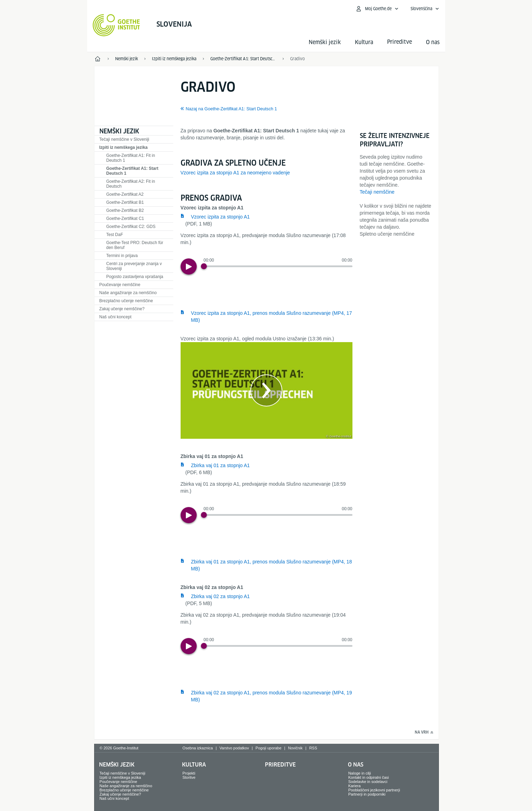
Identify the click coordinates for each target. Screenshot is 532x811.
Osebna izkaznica (198, 748)
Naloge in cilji (360, 773)
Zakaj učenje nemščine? (122, 309)
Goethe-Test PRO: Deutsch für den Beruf (135, 245)
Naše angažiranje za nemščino (128, 293)
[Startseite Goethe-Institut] (116, 25)
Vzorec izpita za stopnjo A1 (220, 217)
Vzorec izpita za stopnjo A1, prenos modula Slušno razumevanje (272, 317)
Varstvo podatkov (234, 748)
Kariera (354, 786)
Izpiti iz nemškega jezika (124, 147)
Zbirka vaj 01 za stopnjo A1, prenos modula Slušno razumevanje (272, 565)
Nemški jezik (325, 42)
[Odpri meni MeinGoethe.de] (377, 9)
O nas (433, 42)
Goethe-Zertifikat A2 (125, 194)
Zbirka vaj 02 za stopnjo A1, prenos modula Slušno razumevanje (272, 696)
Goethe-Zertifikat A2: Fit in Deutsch (131, 184)
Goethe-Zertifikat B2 (125, 210)
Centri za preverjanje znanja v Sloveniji (134, 266)
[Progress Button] (204, 266)
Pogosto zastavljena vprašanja (135, 277)
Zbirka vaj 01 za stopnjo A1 (220, 465)
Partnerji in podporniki (367, 794)
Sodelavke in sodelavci (368, 782)
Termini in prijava (122, 256)
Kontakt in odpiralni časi (369, 777)
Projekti (189, 773)
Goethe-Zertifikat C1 (125, 219)
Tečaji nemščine (377, 192)
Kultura (364, 42)
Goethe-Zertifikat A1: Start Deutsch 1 (132, 171)
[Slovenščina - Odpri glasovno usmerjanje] (425, 9)
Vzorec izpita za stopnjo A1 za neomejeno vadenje (235, 173)
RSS (313, 748)
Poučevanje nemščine (120, 285)
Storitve (189, 777)
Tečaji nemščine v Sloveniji (124, 139)
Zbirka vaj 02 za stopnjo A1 (220, 596)
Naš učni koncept (115, 317)
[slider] (278, 266)
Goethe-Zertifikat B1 (125, 202)
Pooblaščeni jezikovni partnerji (374, 790)
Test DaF (115, 235)
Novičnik (295, 748)
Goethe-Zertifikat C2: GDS (131, 227)
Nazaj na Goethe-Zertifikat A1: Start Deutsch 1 (232, 109)
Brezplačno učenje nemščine (126, 301)
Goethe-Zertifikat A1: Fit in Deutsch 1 (131, 158)
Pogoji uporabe (268, 748)
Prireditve (280, 765)
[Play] (189, 266)
